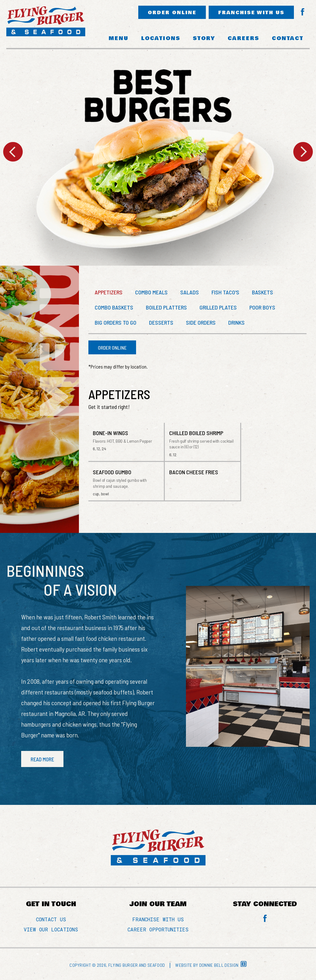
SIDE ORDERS (201, 322)
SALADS (190, 292)
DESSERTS (161, 322)
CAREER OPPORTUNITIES (158, 929)
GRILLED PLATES (218, 307)
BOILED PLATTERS (166, 307)
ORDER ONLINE (172, 13)
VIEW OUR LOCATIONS (51, 929)
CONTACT (288, 38)
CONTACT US (51, 919)
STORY (204, 38)
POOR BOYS (262, 307)
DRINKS (236, 322)
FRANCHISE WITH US (251, 13)
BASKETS (262, 292)
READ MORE (42, 759)
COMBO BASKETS (114, 307)
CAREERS (243, 38)
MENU (119, 38)
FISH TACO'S (225, 292)
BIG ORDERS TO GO (116, 322)
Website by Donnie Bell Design (211, 965)
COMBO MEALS (151, 292)
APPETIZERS (109, 292)
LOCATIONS (161, 38)
